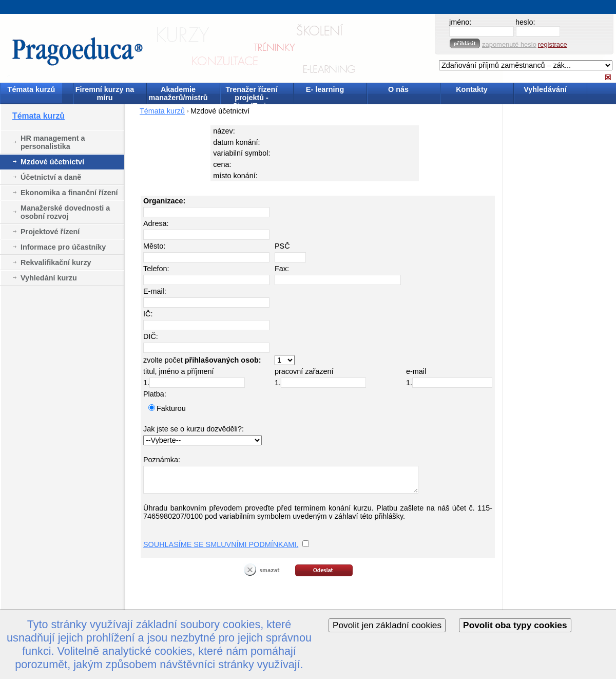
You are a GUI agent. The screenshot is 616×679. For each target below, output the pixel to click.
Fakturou (171, 408)
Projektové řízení (50, 232)
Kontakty (472, 89)
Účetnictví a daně (51, 177)
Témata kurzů (32, 89)
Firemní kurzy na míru (105, 93)
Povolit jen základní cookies (387, 625)
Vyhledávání (545, 89)
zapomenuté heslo (509, 44)
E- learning (325, 89)
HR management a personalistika (53, 142)
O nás (398, 89)
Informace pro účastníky (63, 247)
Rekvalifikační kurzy (56, 262)
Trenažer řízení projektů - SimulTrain (252, 94)
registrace (553, 44)
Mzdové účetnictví (52, 162)
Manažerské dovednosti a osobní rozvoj (65, 212)
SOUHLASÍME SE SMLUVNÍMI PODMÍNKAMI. (221, 544)
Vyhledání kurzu (49, 278)
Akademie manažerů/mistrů (178, 93)
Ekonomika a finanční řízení (69, 193)
